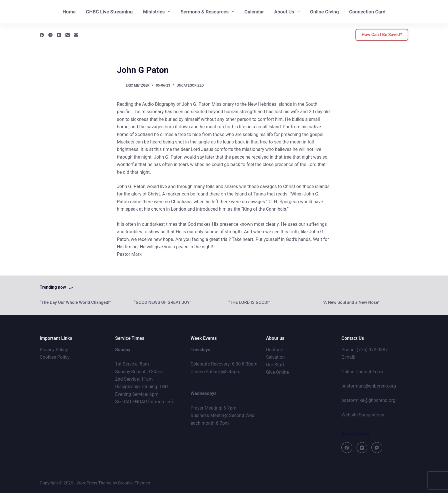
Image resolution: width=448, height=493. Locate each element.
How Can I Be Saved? (382, 35)
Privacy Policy (54, 350)
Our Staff (275, 365)
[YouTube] (59, 35)
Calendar (254, 12)
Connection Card (367, 12)
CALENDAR (135, 402)
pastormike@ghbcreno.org (368, 400)
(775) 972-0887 (372, 350)
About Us (288, 12)
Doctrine (275, 350)
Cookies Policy (55, 357)
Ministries (158, 12)
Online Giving (324, 12)
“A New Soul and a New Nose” (351, 302)
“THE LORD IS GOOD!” (249, 302)
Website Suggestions (363, 415)
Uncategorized (190, 85)
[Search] (436, 12)
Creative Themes (134, 483)
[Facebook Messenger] (50, 35)
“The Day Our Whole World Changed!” (75, 302)
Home (69, 12)
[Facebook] (42, 35)
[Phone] (68, 35)
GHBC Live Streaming (109, 12)
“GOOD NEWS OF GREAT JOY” (163, 302)
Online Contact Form (362, 372)
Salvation (275, 357)
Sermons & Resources (209, 12)
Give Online (277, 372)
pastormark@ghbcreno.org (369, 386)
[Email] (76, 35)
